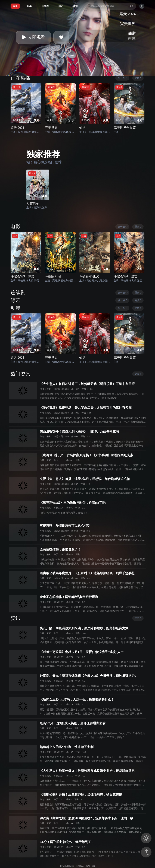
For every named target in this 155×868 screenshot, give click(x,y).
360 (93, 866)
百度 (72, 866)
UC (77, 866)
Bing (82, 866)
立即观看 (33, 37)
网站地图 (64, 866)
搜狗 (88, 866)
